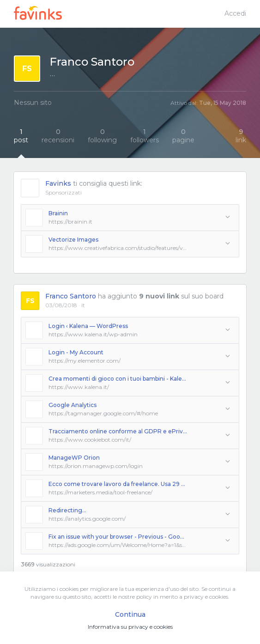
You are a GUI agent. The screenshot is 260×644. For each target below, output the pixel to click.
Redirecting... (67, 510)
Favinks (58, 183)
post (21, 136)
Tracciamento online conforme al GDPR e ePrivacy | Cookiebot (118, 431)
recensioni (58, 136)
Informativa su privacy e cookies (130, 627)
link (241, 136)
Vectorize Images (73, 240)
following (102, 136)
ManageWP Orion (74, 458)
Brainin (58, 213)
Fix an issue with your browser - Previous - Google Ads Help (118, 537)
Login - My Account (76, 352)
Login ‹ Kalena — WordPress (88, 326)
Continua (130, 614)
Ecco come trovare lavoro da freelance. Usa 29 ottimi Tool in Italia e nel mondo (118, 484)
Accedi (235, 13)
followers (145, 136)
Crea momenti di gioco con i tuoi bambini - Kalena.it (118, 379)
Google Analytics (73, 405)
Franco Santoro (71, 296)
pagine (183, 136)
